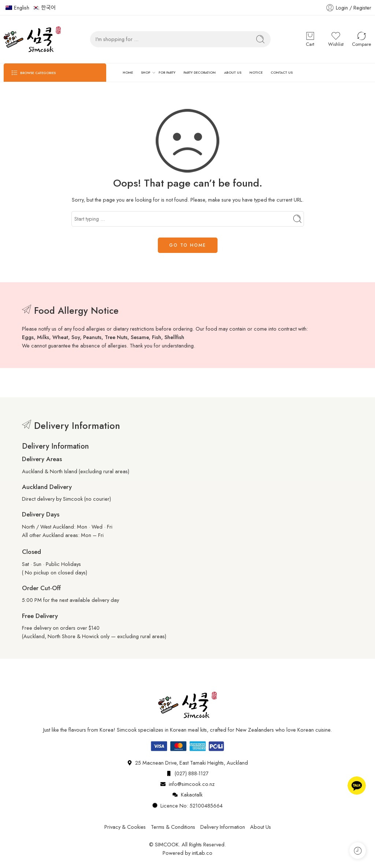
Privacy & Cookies (125, 827)
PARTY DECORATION (200, 72)
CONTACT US (282, 72)
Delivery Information (223, 827)
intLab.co (202, 853)
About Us (261, 827)
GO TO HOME (188, 245)
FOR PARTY (167, 72)
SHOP (146, 73)
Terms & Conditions (173, 827)
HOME (128, 72)
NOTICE (256, 72)
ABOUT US (233, 72)
